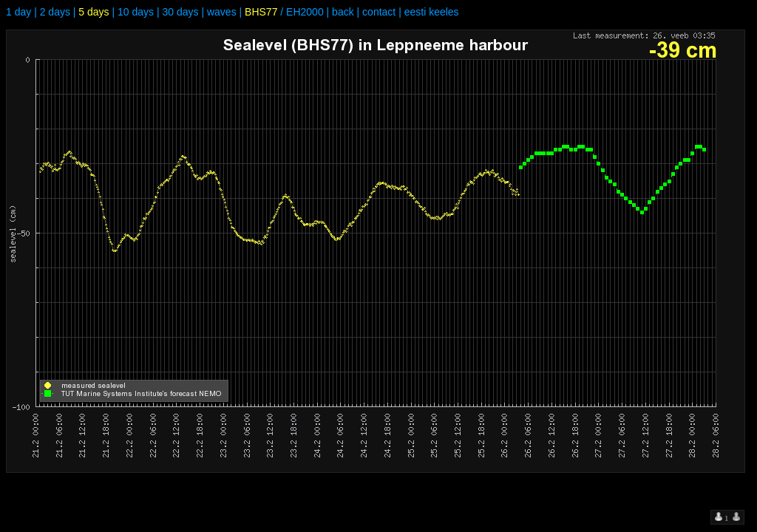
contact (379, 12)
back (343, 12)
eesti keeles (432, 12)
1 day (18, 12)
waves (222, 12)
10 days (136, 12)
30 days (180, 12)
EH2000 (305, 12)
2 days (55, 12)
